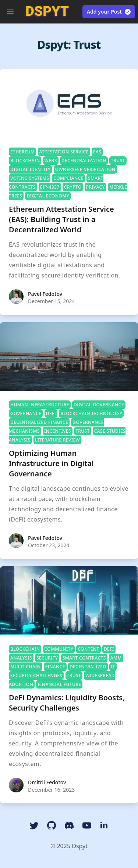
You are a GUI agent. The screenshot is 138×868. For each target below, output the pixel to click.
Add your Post (109, 12)
